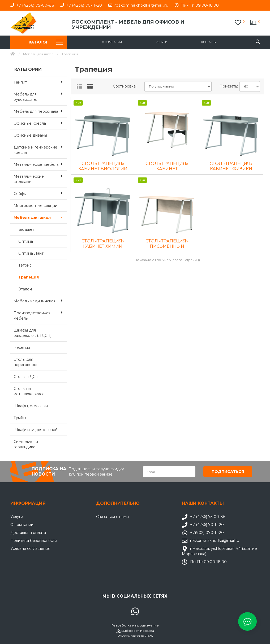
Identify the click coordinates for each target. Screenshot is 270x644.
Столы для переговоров (26, 362)
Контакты (209, 42)
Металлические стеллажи (40, 177)
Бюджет (26, 229)
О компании (112, 42)
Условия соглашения (30, 549)
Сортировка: (125, 86)
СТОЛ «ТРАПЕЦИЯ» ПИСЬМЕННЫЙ (167, 244)
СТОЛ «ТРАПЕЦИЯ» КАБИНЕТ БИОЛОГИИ (103, 166)
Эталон (25, 289)
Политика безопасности (34, 541)
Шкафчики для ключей (36, 430)
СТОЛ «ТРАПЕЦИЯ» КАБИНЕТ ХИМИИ (103, 244)
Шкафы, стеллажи (31, 406)
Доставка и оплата (28, 533)
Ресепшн (23, 347)
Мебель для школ (38, 54)
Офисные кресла (40, 123)
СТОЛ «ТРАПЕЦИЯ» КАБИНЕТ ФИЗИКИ (231, 166)
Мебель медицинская (40, 301)
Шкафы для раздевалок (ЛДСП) (33, 333)
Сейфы (40, 193)
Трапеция (29, 277)
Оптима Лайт (31, 253)
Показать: (228, 86)
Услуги (162, 42)
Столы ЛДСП (26, 377)
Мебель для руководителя (40, 95)
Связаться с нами (112, 517)
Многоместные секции (35, 206)
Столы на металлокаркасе (29, 391)
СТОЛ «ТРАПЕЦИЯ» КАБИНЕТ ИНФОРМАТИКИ (167, 166)
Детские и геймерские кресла (40, 148)
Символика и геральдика (26, 444)
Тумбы (20, 418)
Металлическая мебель (40, 164)
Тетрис (25, 265)
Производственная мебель (40, 314)
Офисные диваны (30, 135)
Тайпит (40, 82)
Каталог (46, 42)
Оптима (26, 241)
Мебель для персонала (40, 111)
